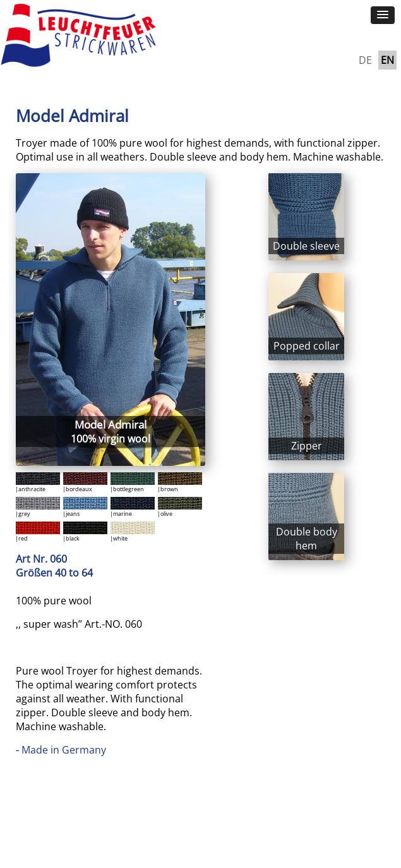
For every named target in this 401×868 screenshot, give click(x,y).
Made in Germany (64, 750)
